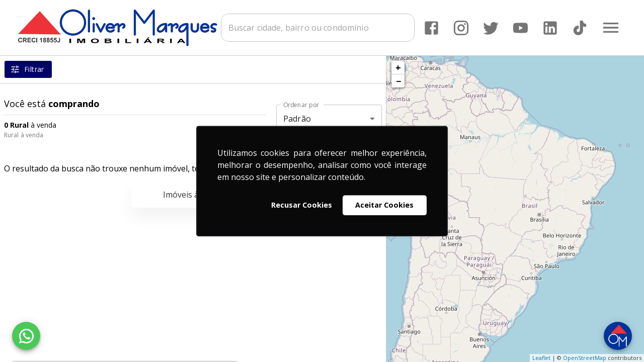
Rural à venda (24, 135)
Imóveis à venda (193, 195)
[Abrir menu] (611, 28)
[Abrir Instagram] (461, 28)
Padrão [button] (297, 119)
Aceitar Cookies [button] (384, 205)
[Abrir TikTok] (580, 28)
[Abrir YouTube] (520, 28)
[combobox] (318, 28)
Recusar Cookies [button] (302, 205)
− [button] (398, 81)
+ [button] (398, 67)
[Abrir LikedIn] (550, 28)
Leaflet (541, 358)
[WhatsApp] (26, 336)
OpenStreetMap (585, 358)
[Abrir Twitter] (491, 28)
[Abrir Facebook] (431, 28)
